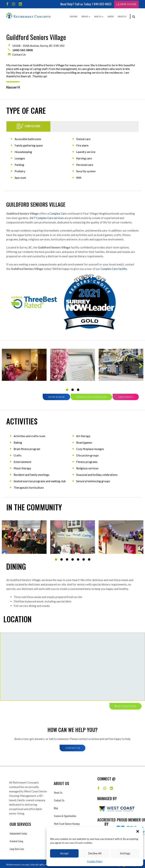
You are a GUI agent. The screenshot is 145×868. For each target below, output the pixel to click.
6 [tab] (84, 560)
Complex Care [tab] (28, 126)
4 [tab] (72, 560)
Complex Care (58, 214)
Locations (73, 16)
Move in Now (56, 397)
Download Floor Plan (91, 397)
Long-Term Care (17, 849)
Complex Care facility (114, 269)
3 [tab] (78, 390)
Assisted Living (16, 841)
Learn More (126, 4)
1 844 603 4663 (101, 4)
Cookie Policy (95, 861)
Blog (56, 808)
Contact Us (122, 16)
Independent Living (18, 833)
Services (86, 16)
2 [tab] (72, 390)
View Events (126, 397)
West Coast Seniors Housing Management (67, 826)
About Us (99, 16)
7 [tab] (89, 560)
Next (140, 367)
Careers (110, 16)
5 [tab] (78, 560)
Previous (5, 367)
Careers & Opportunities (65, 816)
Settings (125, 853)
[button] (138, 831)
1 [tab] (67, 390)
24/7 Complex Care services (47, 218)
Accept (64, 853)
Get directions (125, 706)
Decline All (95, 853)
